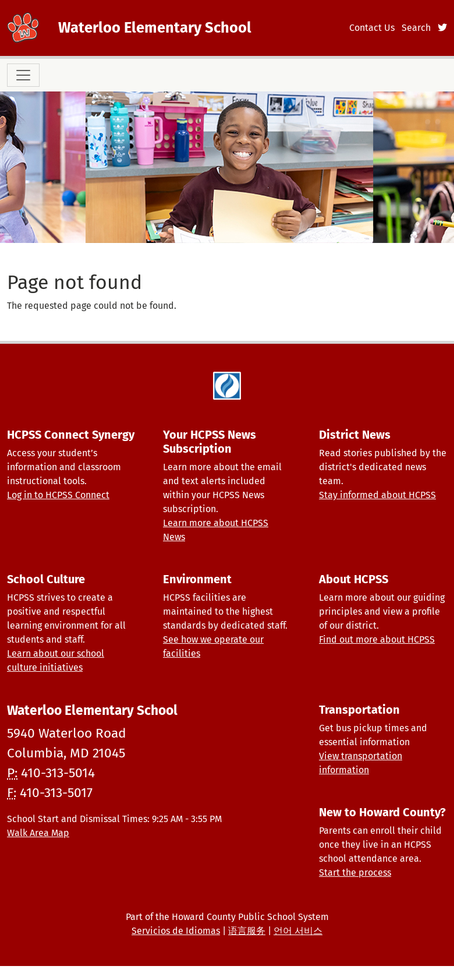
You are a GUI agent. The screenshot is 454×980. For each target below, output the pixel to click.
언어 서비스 (298, 931)
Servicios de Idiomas (176, 931)
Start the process (355, 873)
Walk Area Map (38, 833)
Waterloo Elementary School (155, 28)
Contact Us (372, 28)
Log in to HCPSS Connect (58, 495)
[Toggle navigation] (23, 75)
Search (416, 28)
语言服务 (247, 931)
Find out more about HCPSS (377, 639)
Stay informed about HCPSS (377, 495)
